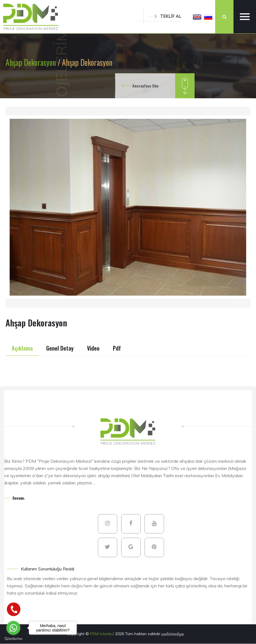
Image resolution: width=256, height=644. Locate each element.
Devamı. (19, 498)
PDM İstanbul (103, 634)
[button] (197, 17)
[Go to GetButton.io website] (13, 638)
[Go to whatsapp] (13, 628)
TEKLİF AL (165, 16)
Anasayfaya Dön (145, 86)
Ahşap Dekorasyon (32, 62)
